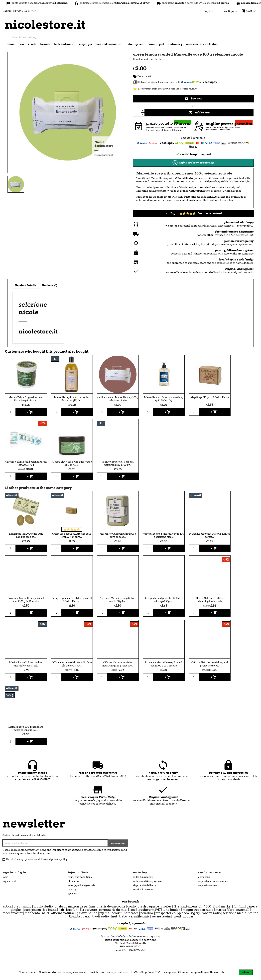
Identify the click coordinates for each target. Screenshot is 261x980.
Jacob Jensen (32, 910)
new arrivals (27, 44)
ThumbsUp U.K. (80, 916)
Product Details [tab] (26, 286)
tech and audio (64, 44)
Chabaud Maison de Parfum (75, 906)
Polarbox (147, 913)
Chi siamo (73, 881)
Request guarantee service (213, 881)
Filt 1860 (205, 906)
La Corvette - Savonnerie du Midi (104, 910)
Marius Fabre (225, 910)
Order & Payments (143, 877)
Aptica (7, 906)
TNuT (114, 916)
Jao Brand (50, 910)
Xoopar (188, 916)
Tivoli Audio (101, 916)
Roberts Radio (211, 913)
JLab (61, 910)
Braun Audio (23, 906)
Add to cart (199, 113)
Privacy (72, 890)
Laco (133, 910)
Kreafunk (73, 910)
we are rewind (162, 916)
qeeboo (184, 913)
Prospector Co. (166, 913)
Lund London (172, 910)
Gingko (16, 910)
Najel (46, 913)
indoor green (134, 44)
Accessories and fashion (203, 44)
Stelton (253, 913)
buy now (193, 99)
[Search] (130, 37)
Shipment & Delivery (144, 885)
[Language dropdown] (210, 11)
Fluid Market (222, 906)
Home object (156, 44)
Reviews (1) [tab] (50, 286)
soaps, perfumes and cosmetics (100, 44)
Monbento (32, 913)
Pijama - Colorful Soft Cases (119, 913)
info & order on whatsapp (193, 163)
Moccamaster (13, 913)
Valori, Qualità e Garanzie (81, 885)
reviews (72, 894)
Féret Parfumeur (185, 906)
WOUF (177, 916)
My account (9, 881)
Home (11, 44)
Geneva (252, 906)
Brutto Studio (43, 906)
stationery (175, 44)
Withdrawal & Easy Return (147, 881)
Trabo (123, 916)
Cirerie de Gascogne (111, 906)
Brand (136, 59)
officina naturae (63, 913)
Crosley (166, 906)
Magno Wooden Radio (198, 910)
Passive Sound (87, 913)
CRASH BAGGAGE (148, 906)
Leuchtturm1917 (149, 910)
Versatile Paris (139, 916)
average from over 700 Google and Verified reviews (165, 89)
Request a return (207, 885)
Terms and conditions (80, 877)
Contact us (204, 877)
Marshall (243, 910)
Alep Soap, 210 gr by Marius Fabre (210, 397)
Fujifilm (239, 906)
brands (45, 44)
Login (5, 877)
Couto (132, 906)
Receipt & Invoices (143, 890)
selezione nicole (234, 913)
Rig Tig (195, 913)
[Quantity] (137, 113)
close (246, 972)
